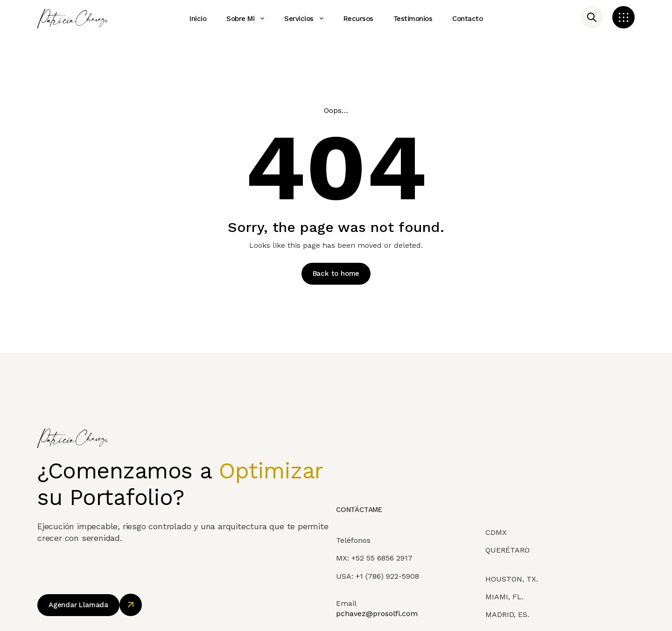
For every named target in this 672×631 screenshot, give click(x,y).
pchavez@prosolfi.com (377, 624)
